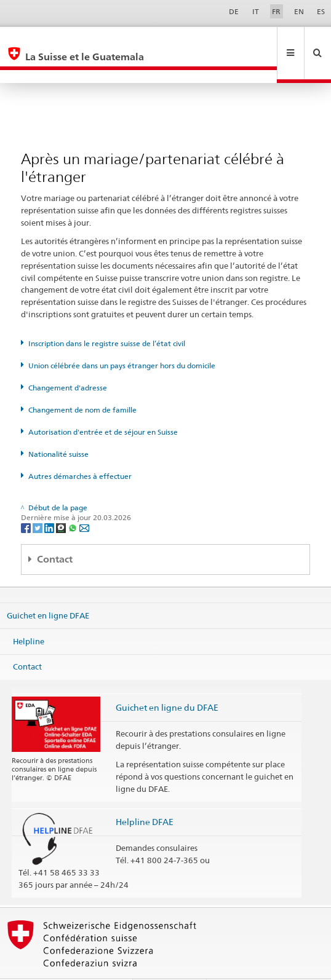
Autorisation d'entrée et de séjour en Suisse (103, 405)
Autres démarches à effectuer (80, 450)
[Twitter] (38, 501)
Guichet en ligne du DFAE (167, 681)
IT (256, 11)
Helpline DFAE (145, 795)
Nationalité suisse (58, 428)
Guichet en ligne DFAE (48, 589)
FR (276, 11)
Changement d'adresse (68, 361)
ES (321, 11)
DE (234, 11)
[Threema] (62, 501)
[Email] (84, 501)
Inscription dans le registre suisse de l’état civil (107, 317)
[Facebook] (27, 501)
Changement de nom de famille (82, 383)
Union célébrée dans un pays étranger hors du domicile (122, 339)
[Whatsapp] (74, 501)
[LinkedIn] (50, 501)
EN (299, 11)
